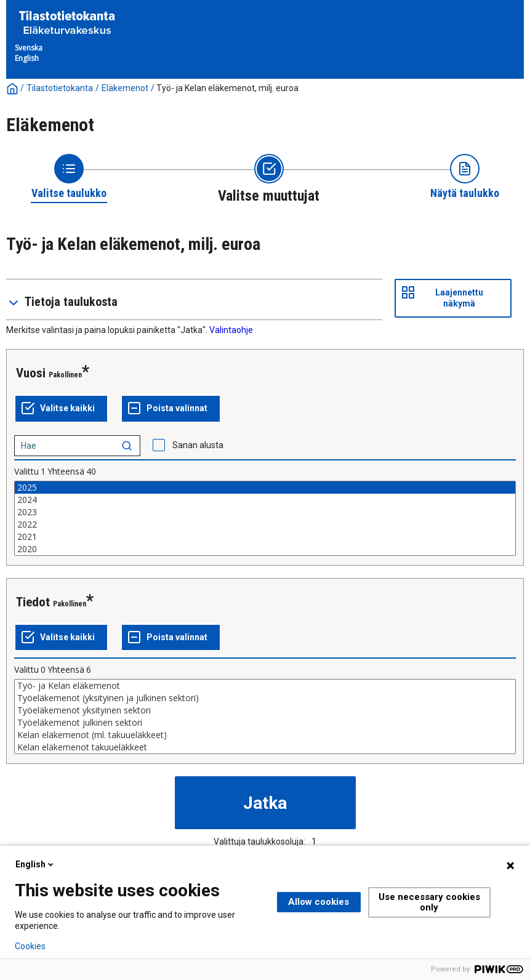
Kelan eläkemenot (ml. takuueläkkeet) (265, 735)
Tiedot (33, 602)
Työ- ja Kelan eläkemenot (265, 686)
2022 (265, 524)
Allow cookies (319, 902)
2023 (265, 512)
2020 (265, 549)
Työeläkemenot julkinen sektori (265, 723)
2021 (265, 537)
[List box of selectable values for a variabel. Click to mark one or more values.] (265, 518)
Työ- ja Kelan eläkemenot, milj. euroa (227, 88)
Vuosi (31, 373)
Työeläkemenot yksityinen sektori (265, 710)
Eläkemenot (125, 88)
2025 (265, 488)
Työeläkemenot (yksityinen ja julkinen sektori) (265, 698)
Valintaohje (231, 330)
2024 (265, 500)
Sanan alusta (198, 445)
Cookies (30, 946)
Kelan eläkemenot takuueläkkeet (265, 747)
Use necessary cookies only (429, 902)
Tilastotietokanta (60, 88)
